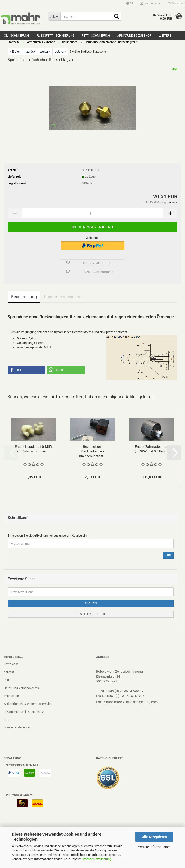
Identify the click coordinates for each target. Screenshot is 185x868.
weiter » (45, 51)
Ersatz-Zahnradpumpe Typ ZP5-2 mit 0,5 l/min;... (151, 449)
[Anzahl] (92, 213)
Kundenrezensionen (63, 297)
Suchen (91, 603)
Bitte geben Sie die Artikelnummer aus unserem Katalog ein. (48, 536)
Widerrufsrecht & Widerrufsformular (27, 704)
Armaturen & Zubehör (134, 35)
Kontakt (9, 672)
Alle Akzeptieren (154, 837)
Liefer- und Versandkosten (21, 688)
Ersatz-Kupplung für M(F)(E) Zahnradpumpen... (34, 449)
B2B (6, 680)
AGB (6, 720)
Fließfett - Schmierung (55, 35)
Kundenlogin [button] (151, 4)
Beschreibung (24, 297)
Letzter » (60, 51)
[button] (130, 4)
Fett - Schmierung (96, 35)
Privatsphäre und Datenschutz (24, 712)
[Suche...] (54, 16)
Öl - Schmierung (17, 35)
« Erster (15, 51)
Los (168, 555)
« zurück (30, 51)
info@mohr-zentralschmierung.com (132, 702)
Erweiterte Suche (91, 614)
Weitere (165, 35)
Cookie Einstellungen (17, 727)
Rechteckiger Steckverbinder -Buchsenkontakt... (92, 451)
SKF (175, 69)
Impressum (11, 696)
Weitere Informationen (154, 847)
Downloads (11, 664)
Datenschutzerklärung (96, 859)
